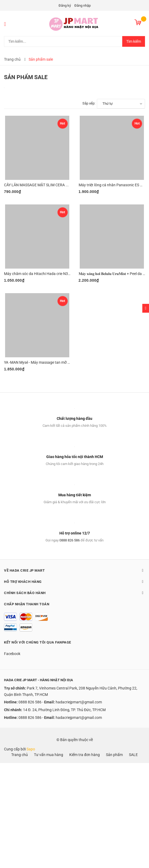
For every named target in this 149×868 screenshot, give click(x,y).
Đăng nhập (83, 5)
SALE (133, 755)
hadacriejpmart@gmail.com (79, 702)
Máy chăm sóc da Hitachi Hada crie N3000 (39, 274)
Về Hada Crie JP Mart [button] (74, 570)
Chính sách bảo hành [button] (74, 593)
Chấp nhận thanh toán (27, 604)
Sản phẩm (114, 755)
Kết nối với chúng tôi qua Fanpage (38, 642)
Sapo (31, 749)
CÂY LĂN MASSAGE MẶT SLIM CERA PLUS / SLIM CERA (50, 185)
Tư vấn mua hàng (49, 755)
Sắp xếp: (89, 103)
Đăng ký (65, 5)
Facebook (12, 654)
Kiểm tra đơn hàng (85, 755)
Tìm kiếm (134, 41)
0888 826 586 (70, 540)
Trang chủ (20, 755)
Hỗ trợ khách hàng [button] (74, 582)
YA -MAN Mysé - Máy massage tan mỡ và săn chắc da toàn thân (57, 362)
